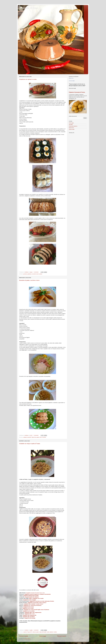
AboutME (71, 125)
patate (38, 437)
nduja (40, 632)
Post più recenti (24, 636)
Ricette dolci (71, 128)
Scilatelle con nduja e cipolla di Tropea (30, 444)
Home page (43, 636)
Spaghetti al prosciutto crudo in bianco (37, 603)
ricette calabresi (50, 632)
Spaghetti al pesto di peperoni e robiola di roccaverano (38, 594)
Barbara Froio (71, 78)
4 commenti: (36, 630)
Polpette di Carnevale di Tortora (77, 92)
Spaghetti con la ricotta (28, 608)
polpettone (29, 274)
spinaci (41, 274)
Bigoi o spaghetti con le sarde (36, 598)
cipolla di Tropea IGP (28, 632)
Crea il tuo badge (72, 81)
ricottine (55, 632)
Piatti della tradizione (73, 126)
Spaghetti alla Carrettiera (29, 617)
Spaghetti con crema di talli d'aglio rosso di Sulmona (36, 610)
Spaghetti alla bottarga (30, 618)
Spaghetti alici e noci (30, 614)
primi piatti (44, 632)
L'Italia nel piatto (35, 632)
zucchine (44, 437)
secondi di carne (35, 274)
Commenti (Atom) (27, 639)
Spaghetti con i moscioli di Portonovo (32, 605)
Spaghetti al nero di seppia (30, 600)
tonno (41, 437)
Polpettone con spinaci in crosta (28, 79)
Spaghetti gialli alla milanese (32, 597)
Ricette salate (72, 129)
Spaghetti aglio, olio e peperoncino (33, 612)
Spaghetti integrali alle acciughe (31, 596)
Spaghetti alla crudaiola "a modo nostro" (34, 604)
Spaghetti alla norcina (29, 607)
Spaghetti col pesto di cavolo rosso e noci (35, 593)
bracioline (29, 437)
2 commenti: (36, 272)
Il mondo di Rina (29, 8)
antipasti (25, 437)
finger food (34, 437)
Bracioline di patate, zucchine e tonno (29, 280)
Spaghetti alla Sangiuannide (30, 615)
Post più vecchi (62, 636)
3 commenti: (36, 435)
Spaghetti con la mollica (29, 611)
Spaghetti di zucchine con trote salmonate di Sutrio (42, 601)
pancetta (25, 274)
